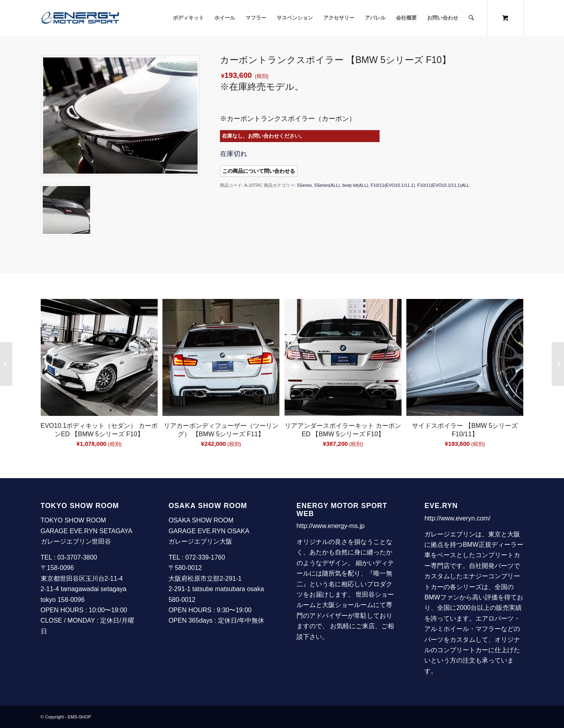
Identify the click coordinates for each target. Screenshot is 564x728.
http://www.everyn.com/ (457, 518)
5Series (304, 185)
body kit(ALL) (355, 185)
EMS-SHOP (80, 717)
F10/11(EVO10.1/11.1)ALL (443, 185)
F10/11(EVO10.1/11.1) (393, 185)
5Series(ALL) (327, 185)
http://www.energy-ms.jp (331, 526)
